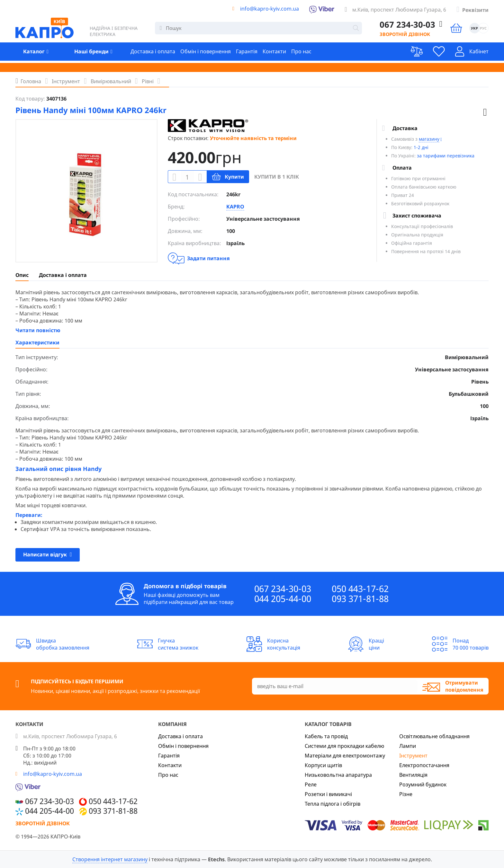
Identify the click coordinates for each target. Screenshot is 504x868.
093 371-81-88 (360, 599)
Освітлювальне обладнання (434, 736)
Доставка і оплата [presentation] (63, 275)
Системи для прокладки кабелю (344, 746)
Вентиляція (413, 775)
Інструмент (413, 756)
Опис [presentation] (22, 275)
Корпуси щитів (323, 765)
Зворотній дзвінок (398, 36)
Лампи (408, 746)
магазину (429, 139)
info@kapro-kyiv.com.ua (270, 9)
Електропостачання (424, 765)
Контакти (274, 54)
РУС (483, 29)
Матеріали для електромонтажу (345, 756)
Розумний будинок (423, 784)
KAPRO (235, 207)
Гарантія (247, 54)
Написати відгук (48, 554)
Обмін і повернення (206, 54)
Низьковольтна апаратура (338, 775)
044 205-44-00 (283, 599)
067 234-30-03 (283, 589)
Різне (406, 794)
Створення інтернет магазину (110, 859)
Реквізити (475, 10)
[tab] (22, 275)
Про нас (301, 54)
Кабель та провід (326, 736)
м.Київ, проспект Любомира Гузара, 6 (399, 10)
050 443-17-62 (360, 589)
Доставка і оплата (153, 54)
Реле (311, 784)
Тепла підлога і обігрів (333, 804)
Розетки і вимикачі (328, 794)
